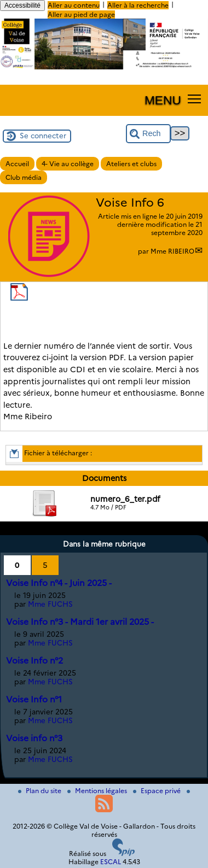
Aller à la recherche (138, 5)
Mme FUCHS (50, 604)
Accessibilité (22, 5)
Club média (24, 177)
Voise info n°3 (34, 738)
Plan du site (41, 791)
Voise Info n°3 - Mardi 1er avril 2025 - (80, 622)
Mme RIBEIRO (172, 251)
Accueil (17, 164)
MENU (163, 100)
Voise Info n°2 (34, 661)
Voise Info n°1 (34, 699)
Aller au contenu (74, 5)
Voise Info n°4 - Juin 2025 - (59, 583)
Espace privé (158, 791)
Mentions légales (98, 791)
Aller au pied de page (81, 14)
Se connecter (43, 136)
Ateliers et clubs (131, 164)
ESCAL (111, 862)
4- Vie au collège (68, 164)
